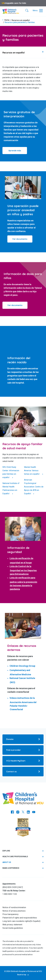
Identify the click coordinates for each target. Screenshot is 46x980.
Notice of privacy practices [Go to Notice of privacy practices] (14, 911)
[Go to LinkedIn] (28, 812)
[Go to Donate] (23, 739)
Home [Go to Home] (7, 20)
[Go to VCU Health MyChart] (23, 761)
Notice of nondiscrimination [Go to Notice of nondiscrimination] (14, 907)
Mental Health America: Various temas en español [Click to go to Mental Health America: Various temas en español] (32, 471)
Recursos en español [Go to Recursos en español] (21, 20)
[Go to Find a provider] (23, 750)
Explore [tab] (6, 851)
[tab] (23, 52)
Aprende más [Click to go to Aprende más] (15, 151)
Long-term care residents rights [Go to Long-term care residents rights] (16, 921)
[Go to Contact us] (23, 772)
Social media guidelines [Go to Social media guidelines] (13, 928)
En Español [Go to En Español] (35, 921)
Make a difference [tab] (11, 868)
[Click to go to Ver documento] (20, 239)
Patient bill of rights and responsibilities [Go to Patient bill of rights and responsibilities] (20, 918)
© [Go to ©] (5, 971)
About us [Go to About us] (7, 862)
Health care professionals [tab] (15, 857)
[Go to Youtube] (34, 812)
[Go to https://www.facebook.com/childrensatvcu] (12, 812)
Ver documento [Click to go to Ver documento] (15, 305)
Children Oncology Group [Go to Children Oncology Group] (22, 666)
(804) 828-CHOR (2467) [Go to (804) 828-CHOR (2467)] (13, 887)
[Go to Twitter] (23, 812)
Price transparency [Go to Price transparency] (10, 914)
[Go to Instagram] (18, 812)
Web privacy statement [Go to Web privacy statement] (12, 925)
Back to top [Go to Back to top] (22, 975)
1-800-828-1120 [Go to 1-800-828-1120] (10, 894)
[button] (27, 11)
